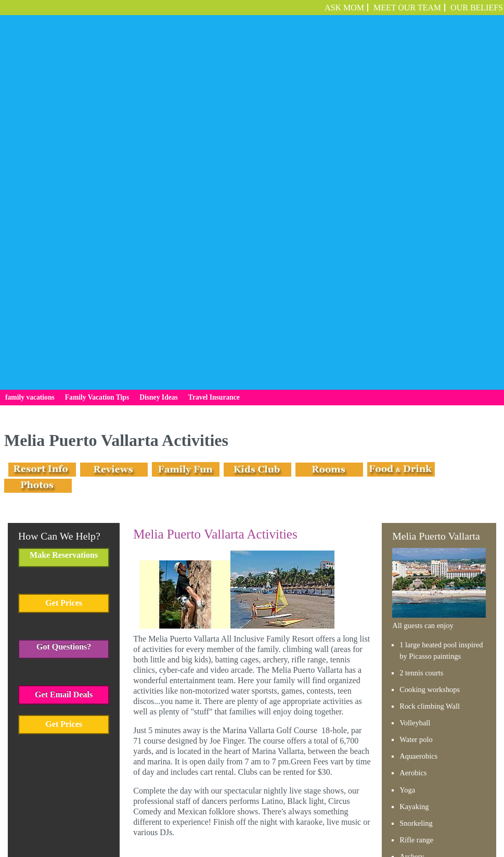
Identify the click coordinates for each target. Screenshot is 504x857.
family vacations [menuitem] (30, 106)
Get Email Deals (64, 403)
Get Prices (64, 311)
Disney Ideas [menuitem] (159, 106)
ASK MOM (344, 8)
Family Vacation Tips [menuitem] (97, 106)
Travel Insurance (310, 812)
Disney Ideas (264, 812)
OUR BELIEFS (477, 8)
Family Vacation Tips (213, 812)
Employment (352, 812)
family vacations (157, 812)
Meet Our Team (407, 8)
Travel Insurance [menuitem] (214, 106)
